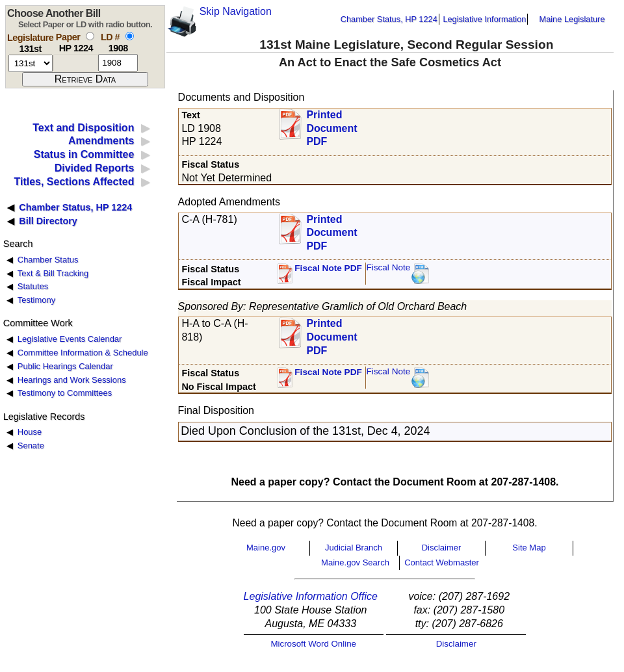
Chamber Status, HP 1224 (389, 19)
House (30, 432)
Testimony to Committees (65, 393)
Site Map (529, 548)
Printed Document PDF (331, 124)
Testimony (36, 300)
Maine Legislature (572, 19)
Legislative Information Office (311, 596)
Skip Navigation (236, 11)
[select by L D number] (130, 36)
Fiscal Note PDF (328, 268)
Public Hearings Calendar (65, 366)
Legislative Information (484, 19)
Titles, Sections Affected (74, 182)
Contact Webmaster (442, 562)
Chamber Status (48, 260)
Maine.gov (266, 548)
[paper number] (76, 63)
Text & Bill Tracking (53, 273)
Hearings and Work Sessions (72, 380)
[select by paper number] (90, 36)
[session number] (31, 63)
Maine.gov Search (355, 562)
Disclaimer (442, 548)
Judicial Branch (354, 548)
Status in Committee (84, 154)
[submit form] (85, 79)
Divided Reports (95, 168)
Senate (31, 446)
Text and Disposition (83, 128)
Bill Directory (48, 221)
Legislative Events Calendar (70, 339)
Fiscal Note (388, 267)
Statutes (33, 286)
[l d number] (118, 63)
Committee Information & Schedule (83, 353)
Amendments (101, 141)
